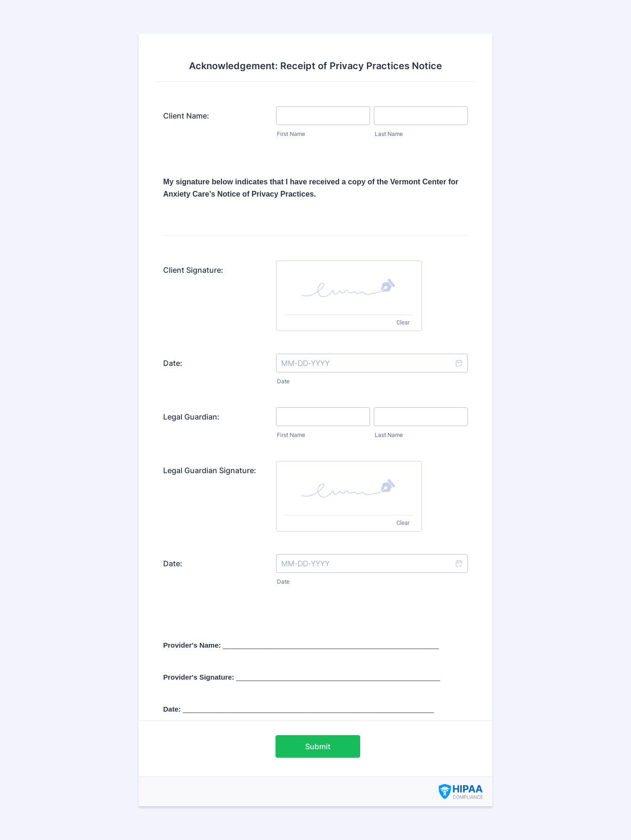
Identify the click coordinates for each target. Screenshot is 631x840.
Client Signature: (193, 270)
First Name (291, 134)
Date (283, 381)
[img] (349, 288)
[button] (458, 363)
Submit (318, 746)
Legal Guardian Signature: (210, 470)
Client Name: (186, 116)
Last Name (389, 134)
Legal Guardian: (191, 417)
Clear (403, 323)
